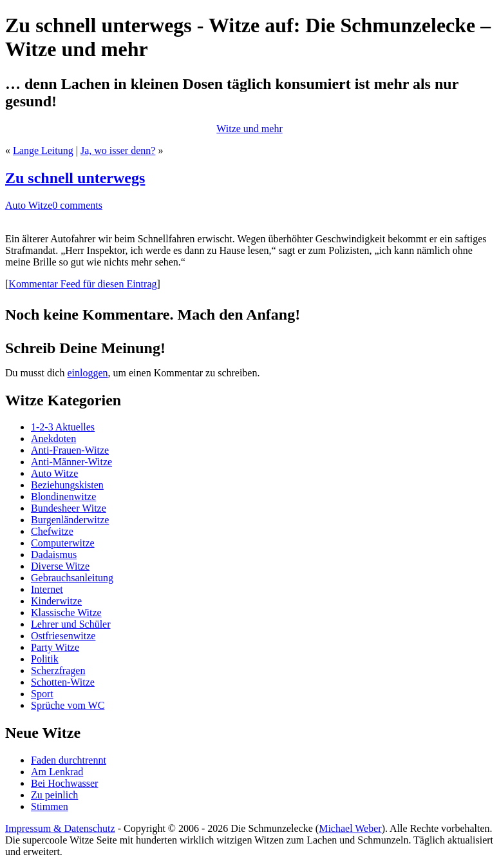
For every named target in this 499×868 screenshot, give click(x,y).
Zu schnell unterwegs (75, 178)
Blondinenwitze (63, 497)
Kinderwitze (56, 601)
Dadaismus (54, 555)
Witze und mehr (249, 129)
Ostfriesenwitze (63, 636)
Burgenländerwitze (70, 520)
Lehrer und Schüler (71, 624)
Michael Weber (350, 828)
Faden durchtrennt (69, 760)
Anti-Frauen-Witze (70, 450)
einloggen (87, 373)
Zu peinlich (54, 795)
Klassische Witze (66, 612)
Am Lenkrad (57, 772)
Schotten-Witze (63, 682)
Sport (42, 694)
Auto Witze (29, 205)
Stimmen (50, 806)
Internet (47, 589)
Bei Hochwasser (64, 783)
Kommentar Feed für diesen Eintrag (82, 284)
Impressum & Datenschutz (60, 828)
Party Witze (55, 647)
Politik (45, 659)
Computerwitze (63, 543)
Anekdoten (53, 439)
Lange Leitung (43, 150)
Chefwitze (52, 531)
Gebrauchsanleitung (72, 578)
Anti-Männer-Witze (71, 462)
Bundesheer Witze (69, 508)
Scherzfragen (58, 670)
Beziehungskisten (67, 485)
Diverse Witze (60, 566)
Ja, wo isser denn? (118, 150)
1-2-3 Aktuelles (63, 427)
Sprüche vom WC (68, 705)
